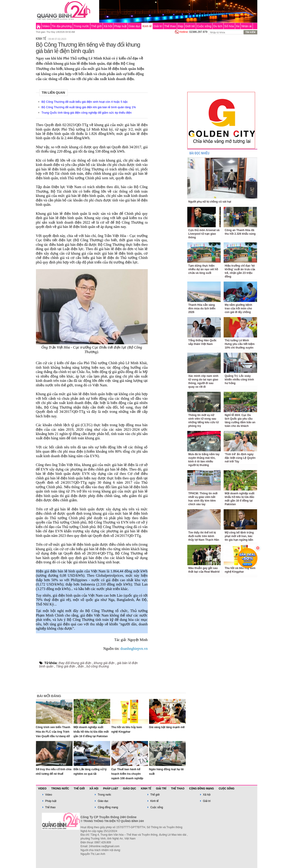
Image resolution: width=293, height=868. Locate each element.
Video (46, 26)
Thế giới (96, 26)
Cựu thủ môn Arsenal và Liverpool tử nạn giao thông (204, 234)
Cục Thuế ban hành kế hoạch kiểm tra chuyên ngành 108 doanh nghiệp (127, 774)
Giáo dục (135, 26)
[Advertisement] (167, 103)
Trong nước (81, 26)
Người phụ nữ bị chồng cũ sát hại (210, 202)
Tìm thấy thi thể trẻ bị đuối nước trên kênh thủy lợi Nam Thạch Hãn (204, 536)
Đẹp (180, 26)
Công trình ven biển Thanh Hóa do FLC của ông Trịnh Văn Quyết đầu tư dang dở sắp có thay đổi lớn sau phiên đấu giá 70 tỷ (53, 736)
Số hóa (229, 26)
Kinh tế (147, 26)
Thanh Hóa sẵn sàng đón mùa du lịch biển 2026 (202, 308)
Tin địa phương (62, 26)
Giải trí (158, 26)
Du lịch (218, 26)
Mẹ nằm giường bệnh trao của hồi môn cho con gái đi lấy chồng (238, 308)
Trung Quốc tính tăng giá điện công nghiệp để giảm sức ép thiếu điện (87, 113)
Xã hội (108, 26)
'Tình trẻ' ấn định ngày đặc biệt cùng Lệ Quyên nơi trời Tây (240, 458)
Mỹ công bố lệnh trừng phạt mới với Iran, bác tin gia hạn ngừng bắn (239, 536)
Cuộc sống (204, 26)
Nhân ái (247, 26)
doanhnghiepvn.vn (134, 649)
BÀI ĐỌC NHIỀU (199, 153)
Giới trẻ (190, 26)
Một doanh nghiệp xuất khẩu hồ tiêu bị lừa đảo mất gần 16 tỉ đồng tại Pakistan (91, 732)
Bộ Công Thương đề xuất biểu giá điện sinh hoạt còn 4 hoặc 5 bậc (85, 102)
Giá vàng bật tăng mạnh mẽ (167, 727)
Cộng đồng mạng (202, 789)
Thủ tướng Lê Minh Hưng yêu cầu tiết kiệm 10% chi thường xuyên (240, 344)
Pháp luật (120, 26)
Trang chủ (39, 26)
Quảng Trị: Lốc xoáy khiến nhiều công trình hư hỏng (239, 380)
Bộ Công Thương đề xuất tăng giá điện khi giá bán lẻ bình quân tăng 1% (89, 107)
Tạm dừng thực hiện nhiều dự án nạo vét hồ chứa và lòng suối (203, 269)
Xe (238, 26)
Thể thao (170, 26)
